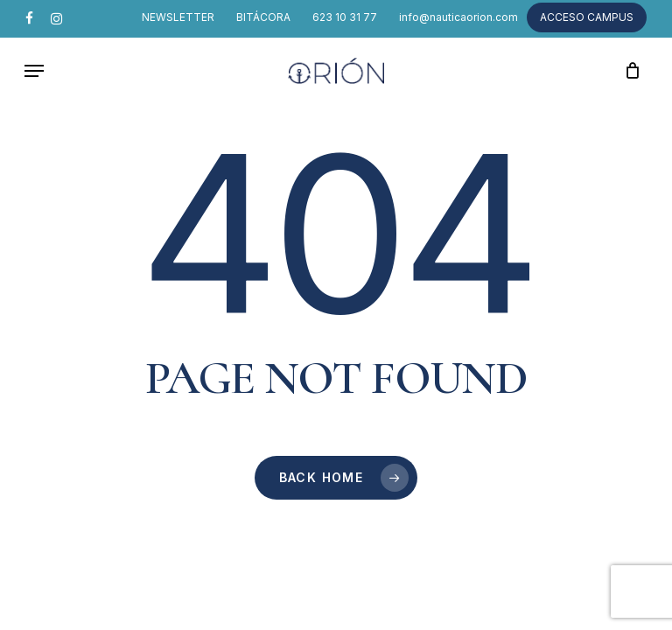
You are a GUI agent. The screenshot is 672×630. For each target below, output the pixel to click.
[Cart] (628, 71)
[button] (34, 71)
